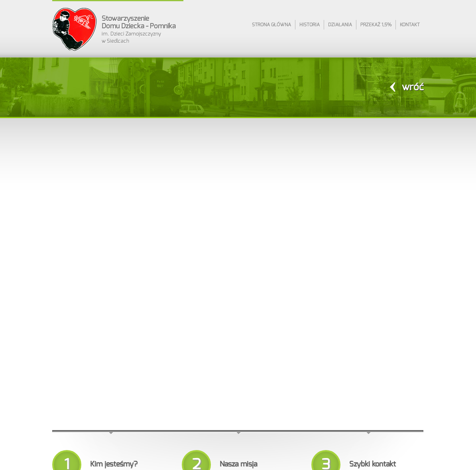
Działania (340, 25)
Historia (310, 25)
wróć (413, 87)
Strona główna (271, 25)
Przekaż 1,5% (376, 25)
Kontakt (410, 25)
